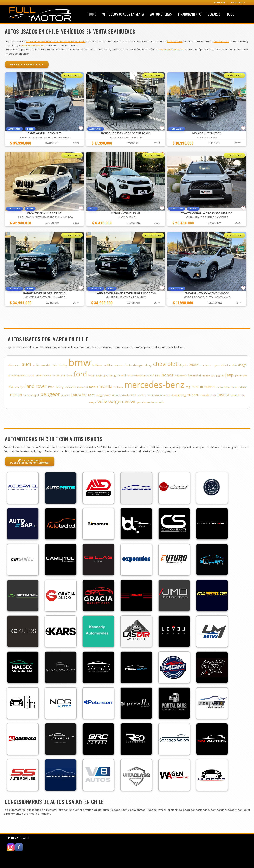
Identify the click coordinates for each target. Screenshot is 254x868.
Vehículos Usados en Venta (123, 14)
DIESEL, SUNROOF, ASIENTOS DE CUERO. (45, 137)
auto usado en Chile (172, 50)
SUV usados (175, 41)
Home (92, 14)
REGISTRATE (238, 2)
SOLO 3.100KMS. (207, 137)
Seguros (214, 14)
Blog (231, 14)
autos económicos (32, 45)
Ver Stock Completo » (27, 64)
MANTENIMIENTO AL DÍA (126, 137)
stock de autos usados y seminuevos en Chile (56, 41)
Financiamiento (190, 14)
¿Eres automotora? (30, 461)
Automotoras (161, 14)
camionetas (221, 41)
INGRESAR (219, 2)
